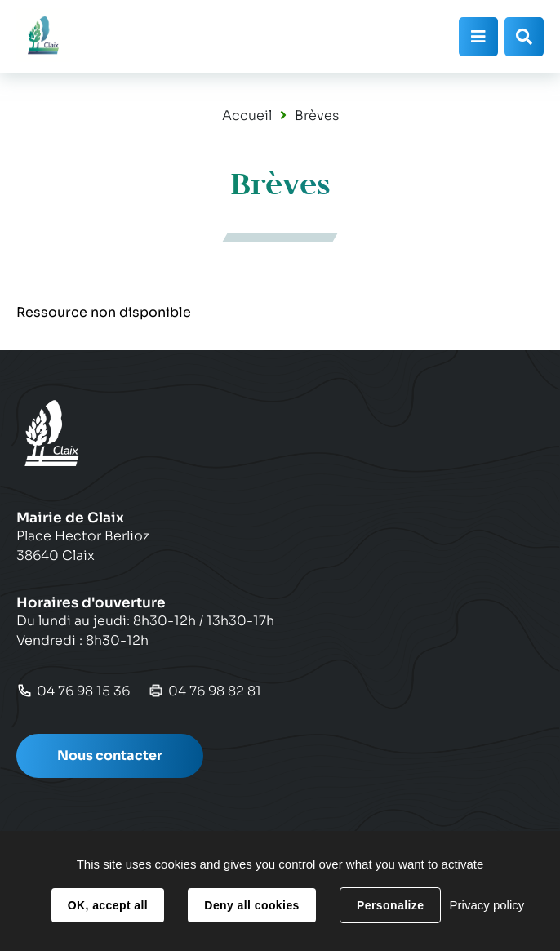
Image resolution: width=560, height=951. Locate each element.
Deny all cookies (251, 905)
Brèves (317, 116)
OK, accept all (108, 905)
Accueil (247, 116)
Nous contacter (110, 755)
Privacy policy (487, 905)
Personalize (390, 905)
